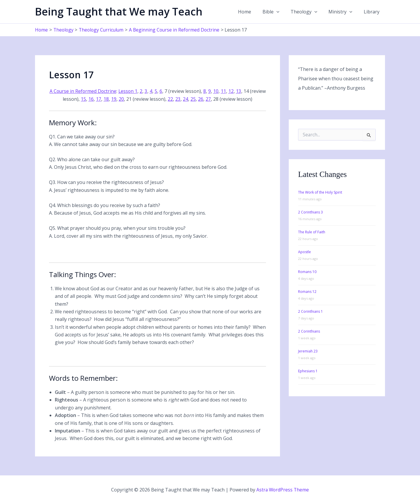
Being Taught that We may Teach (119, 12)
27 (217, 99)
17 (107, 99)
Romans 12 (307, 291)
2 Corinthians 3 (310, 212)
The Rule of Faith (312, 232)
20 (130, 99)
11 (233, 91)
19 (122, 99)
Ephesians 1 (308, 371)
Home (253, 12)
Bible (278, 12)
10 (225, 91)
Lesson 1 (137, 91)
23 (186, 99)
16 (99, 99)
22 (179, 99)
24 (194, 99)
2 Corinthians (309, 331)
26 (209, 99)
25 (202, 99)
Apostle (304, 252)
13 (248, 91)
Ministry (343, 12)
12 (240, 91)
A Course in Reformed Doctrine (91, 91)
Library (372, 12)
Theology (309, 12)
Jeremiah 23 (308, 351)
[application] (283, 12)
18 (115, 99)
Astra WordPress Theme (283, 489)
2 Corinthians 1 (310, 311)
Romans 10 (307, 271)
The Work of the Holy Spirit (320, 192)
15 (92, 99)
